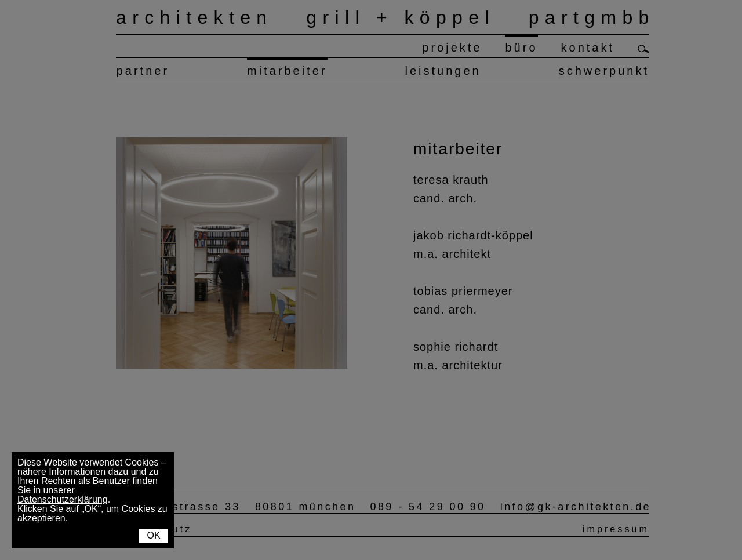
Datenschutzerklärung (63, 499)
